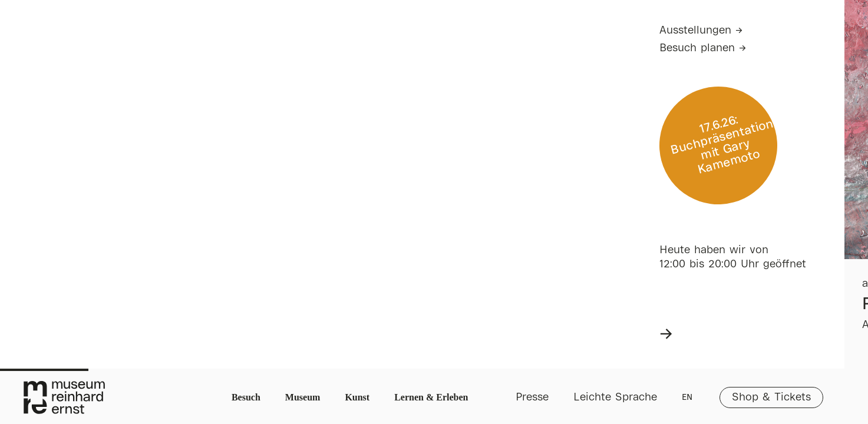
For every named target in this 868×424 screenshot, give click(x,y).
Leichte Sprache (615, 397)
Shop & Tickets (771, 397)
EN (687, 397)
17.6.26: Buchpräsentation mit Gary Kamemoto (722, 145)
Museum (303, 397)
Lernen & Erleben (431, 397)
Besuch (246, 397)
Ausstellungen (695, 31)
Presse (532, 397)
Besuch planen (697, 48)
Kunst (357, 397)
